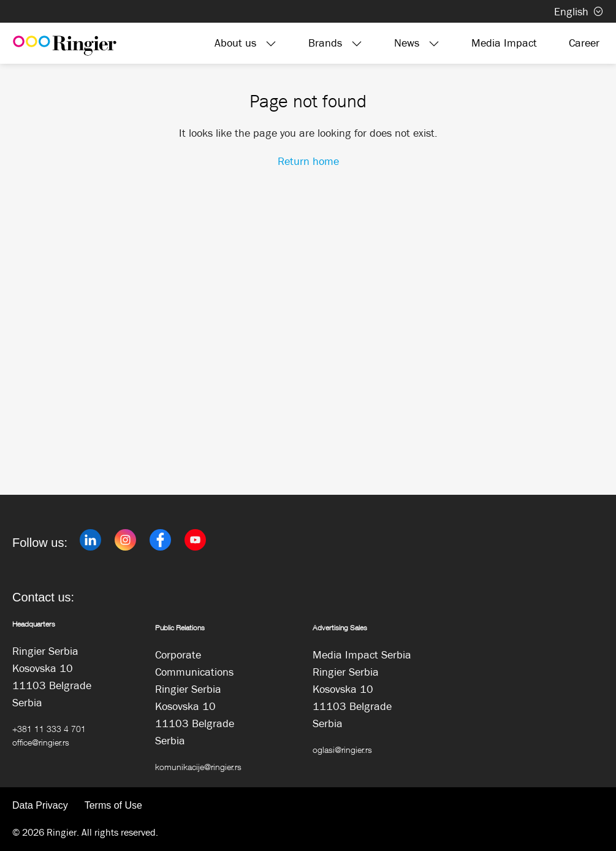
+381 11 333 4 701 (49, 729)
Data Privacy (40, 805)
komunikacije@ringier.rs (198, 767)
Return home (308, 161)
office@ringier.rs (41, 742)
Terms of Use (113, 805)
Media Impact (504, 43)
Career (584, 43)
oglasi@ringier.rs (342, 750)
